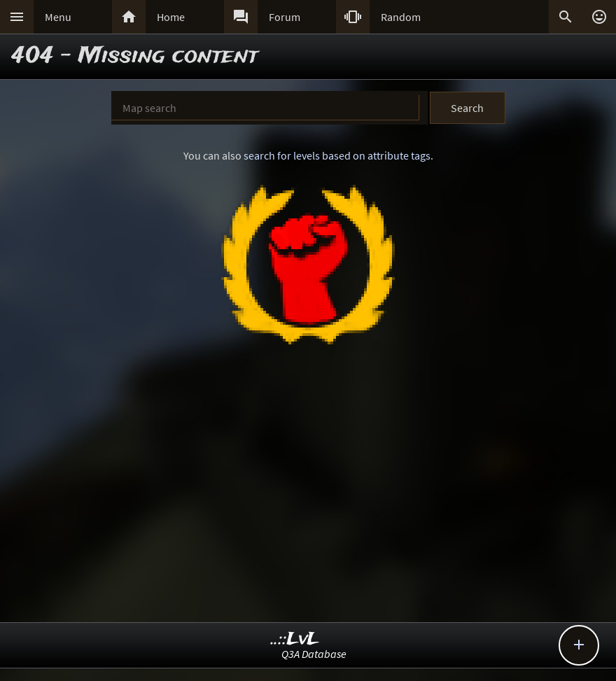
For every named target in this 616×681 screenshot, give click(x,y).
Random (401, 17)
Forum (285, 17)
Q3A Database (314, 654)
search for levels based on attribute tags (337, 155)
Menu (58, 17)
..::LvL (295, 639)
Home (171, 17)
